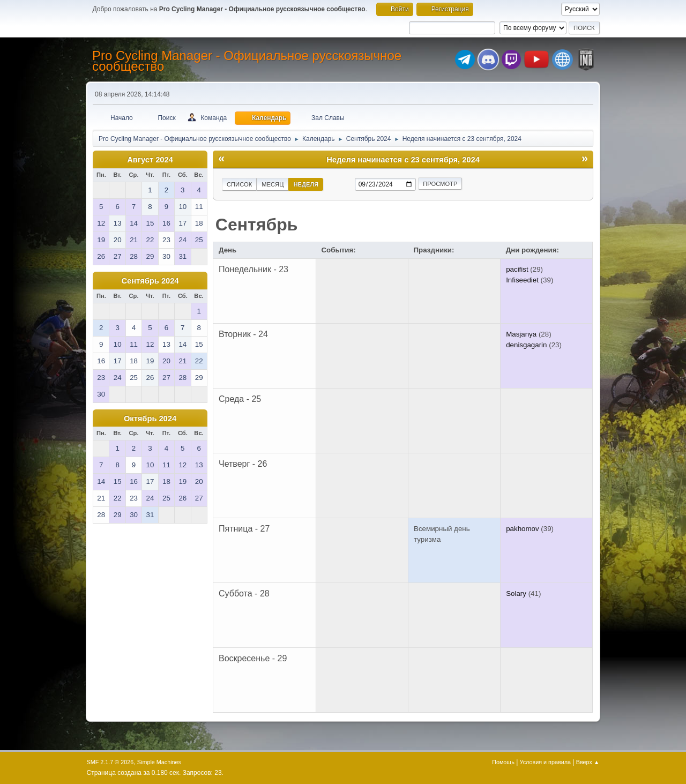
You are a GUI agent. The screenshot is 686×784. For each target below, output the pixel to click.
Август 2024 (150, 160)
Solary (516, 593)
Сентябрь (257, 225)
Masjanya (521, 334)
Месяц (273, 184)
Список (239, 184)
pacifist (517, 269)
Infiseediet (522, 280)
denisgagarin (526, 345)
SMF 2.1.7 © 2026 (110, 762)
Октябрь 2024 (150, 419)
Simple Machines (159, 762)
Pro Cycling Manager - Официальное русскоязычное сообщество (247, 61)
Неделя (306, 184)
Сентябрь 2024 (150, 281)
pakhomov (523, 529)
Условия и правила (545, 762)
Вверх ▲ (588, 762)
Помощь (503, 762)
